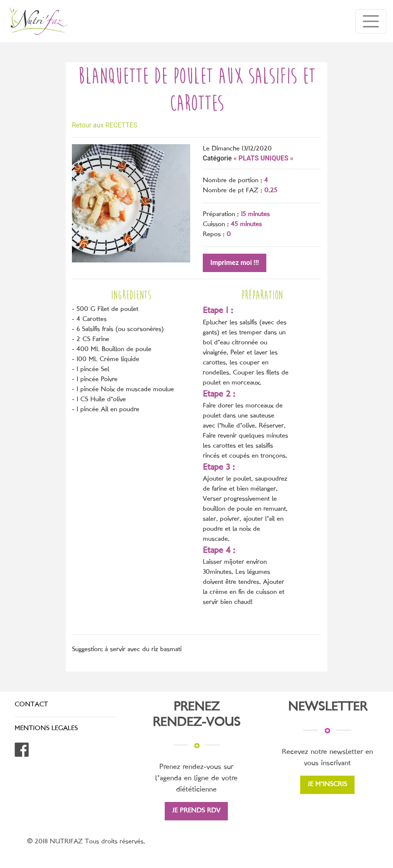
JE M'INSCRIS (327, 785)
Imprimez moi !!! (235, 263)
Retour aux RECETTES (105, 125)
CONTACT (31, 705)
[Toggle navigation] (371, 21)
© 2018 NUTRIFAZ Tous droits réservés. (86, 842)
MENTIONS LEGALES (46, 729)
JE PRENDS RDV (196, 811)
